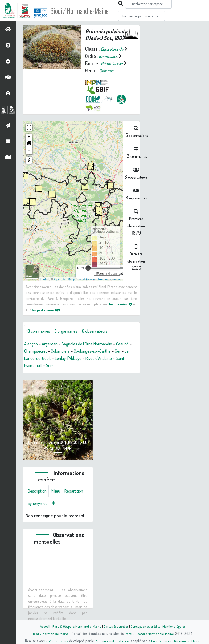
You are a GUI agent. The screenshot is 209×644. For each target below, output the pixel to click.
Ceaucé (31, 351)
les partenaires (48, 309)
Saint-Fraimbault (62, 366)
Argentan (52, 344)
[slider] (88, 268)
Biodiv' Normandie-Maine (87, 11)
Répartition (38, 505)
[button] (29, 144)
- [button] (29, 151)
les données (120, 304)
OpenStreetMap (64, 279)
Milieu (59, 492)
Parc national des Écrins (112, 641)
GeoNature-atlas (54, 641)
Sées (86, 366)
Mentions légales (177, 626)
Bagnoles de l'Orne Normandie (93, 344)
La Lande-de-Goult (69, 359)
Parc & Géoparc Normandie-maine (99, 279)
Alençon (32, 344)
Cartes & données (115, 626)
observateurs (102, 331)
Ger (44, 359)
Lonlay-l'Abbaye (105, 359)
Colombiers (83, 351)
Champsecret (55, 351)
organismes (70, 331)
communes (40, 331)
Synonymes (64, 505)
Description (38, 492)
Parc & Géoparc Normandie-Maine (74, 626)
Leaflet (44, 279)
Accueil (41, 626)
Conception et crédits (147, 626)
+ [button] (29, 137)
